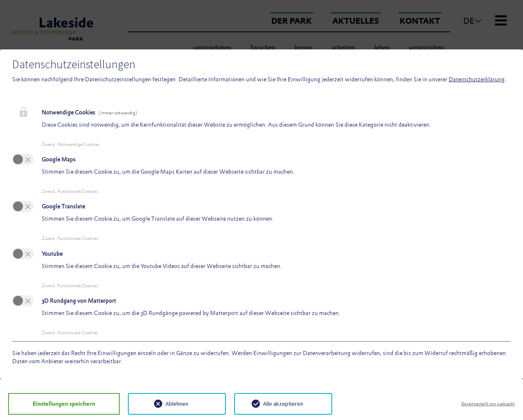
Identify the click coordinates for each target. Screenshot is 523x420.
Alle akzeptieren (270, 404)
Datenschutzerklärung (477, 79)
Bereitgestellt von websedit (488, 404)
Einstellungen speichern (57, 404)
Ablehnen (163, 404)
